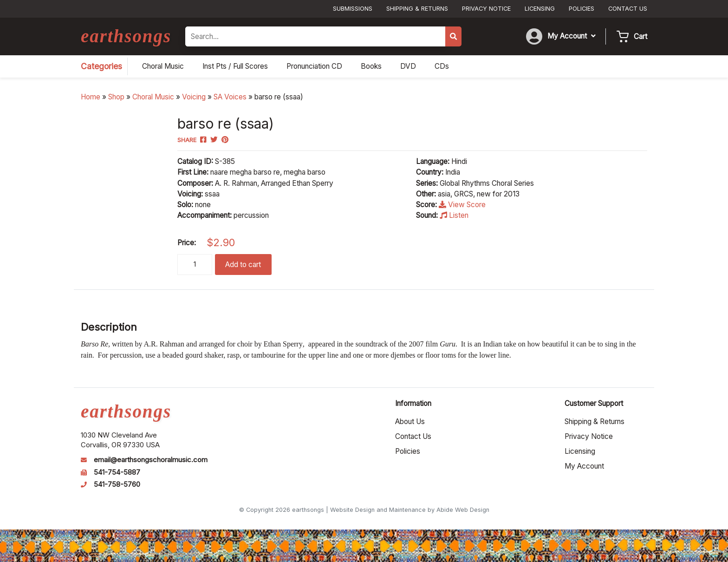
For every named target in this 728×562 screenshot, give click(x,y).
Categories (101, 66)
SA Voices (230, 97)
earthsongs (126, 36)
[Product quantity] (195, 265)
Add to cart (243, 265)
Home (91, 97)
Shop (116, 97)
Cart (640, 36)
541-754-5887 (117, 472)
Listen (454, 215)
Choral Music (153, 97)
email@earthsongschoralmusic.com (151, 460)
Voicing (194, 97)
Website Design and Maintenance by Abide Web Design (410, 510)
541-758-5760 (117, 484)
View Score (462, 205)
